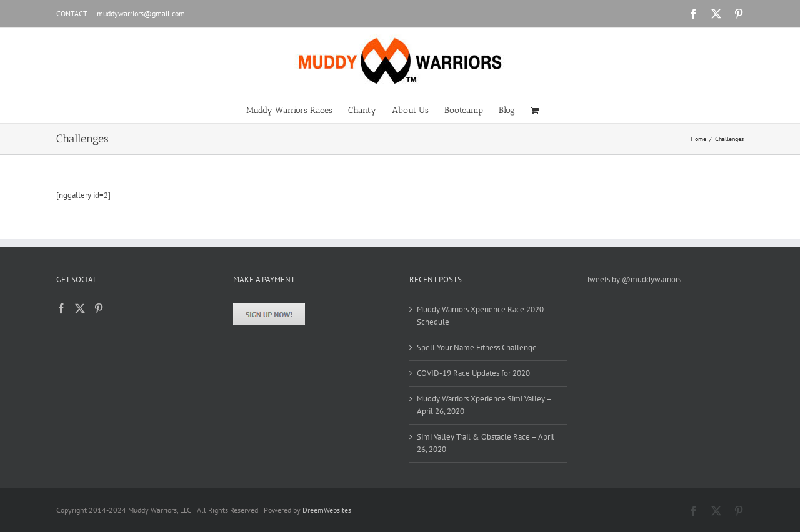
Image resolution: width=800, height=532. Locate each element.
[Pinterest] (99, 308)
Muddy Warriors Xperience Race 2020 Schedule (480, 316)
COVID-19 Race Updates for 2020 (473, 373)
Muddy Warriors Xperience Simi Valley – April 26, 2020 (484, 405)
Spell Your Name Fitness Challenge (477, 347)
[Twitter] (80, 308)
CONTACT (72, 13)
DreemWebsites (327, 510)
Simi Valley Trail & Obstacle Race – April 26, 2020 (486, 443)
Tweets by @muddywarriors (634, 279)
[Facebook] (61, 308)
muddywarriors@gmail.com (141, 13)
